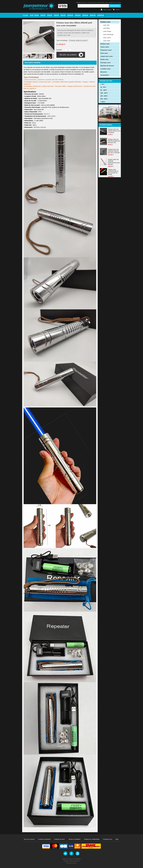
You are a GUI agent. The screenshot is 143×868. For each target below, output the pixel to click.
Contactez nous (107, 839)
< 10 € (102, 84)
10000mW (101, 15)
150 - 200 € (104, 96)
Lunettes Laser (106, 69)
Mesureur (104, 72)
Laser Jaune (107, 38)
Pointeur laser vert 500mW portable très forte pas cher (114, 141)
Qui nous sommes (29, 839)
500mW (63, 15)
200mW (50, 15)
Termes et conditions (74, 839)
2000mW (78, 15)
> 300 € (103, 102)
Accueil (25, 15)
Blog (117, 839)
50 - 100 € (104, 90)
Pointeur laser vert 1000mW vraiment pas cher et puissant (114, 151)
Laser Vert (106, 25)
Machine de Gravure (107, 66)
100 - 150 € (104, 93)
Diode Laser (105, 59)
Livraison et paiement (44, 839)
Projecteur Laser (106, 50)
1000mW (70, 15)
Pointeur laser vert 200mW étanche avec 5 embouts (114, 131)
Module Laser (105, 44)
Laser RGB (106, 41)
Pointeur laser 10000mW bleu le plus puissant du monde (113, 172)
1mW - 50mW (34, 15)
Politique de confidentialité (92, 839)
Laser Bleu (106, 28)
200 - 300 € (104, 99)
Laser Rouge (107, 31)
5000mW (93, 15)
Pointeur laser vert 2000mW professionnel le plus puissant (114, 162)
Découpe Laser (106, 63)
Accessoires (105, 75)
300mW (56, 15)
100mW (43, 15)
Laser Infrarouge (108, 34)
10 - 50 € (103, 87)
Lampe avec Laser (107, 56)
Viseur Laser (105, 47)
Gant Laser (104, 53)
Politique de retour (60, 839)
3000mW (85, 15)
